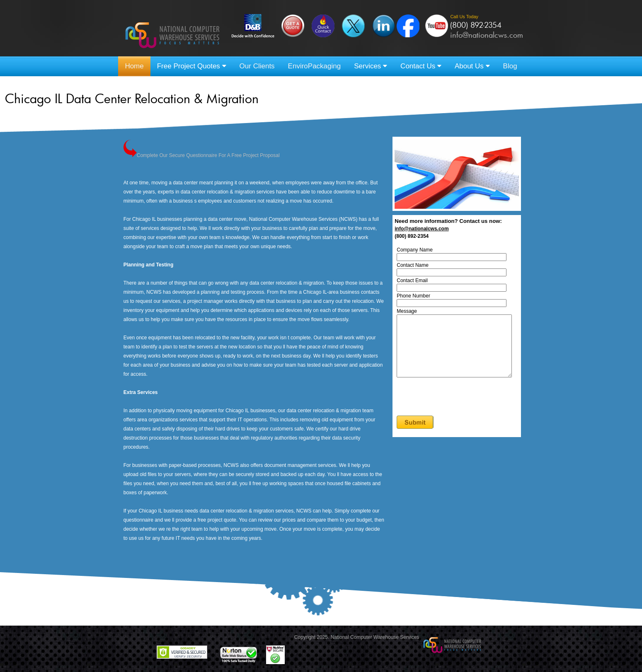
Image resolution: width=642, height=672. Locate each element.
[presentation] (462, 410)
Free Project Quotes (192, 66)
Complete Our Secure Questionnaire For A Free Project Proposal (202, 155)
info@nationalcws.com (487, 35)
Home (134, 66)
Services (371, 66)
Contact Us (421, 66)
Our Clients (257, 66)
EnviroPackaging (315, 66)
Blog (510, 66)
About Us (472, 66)
